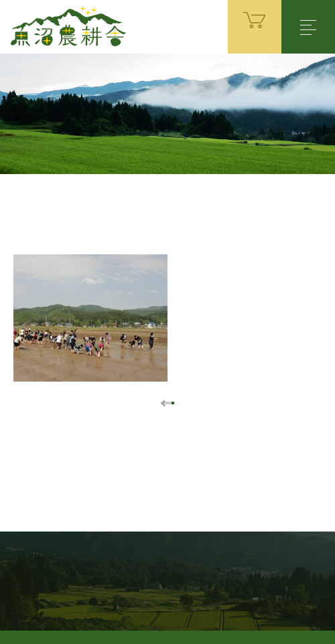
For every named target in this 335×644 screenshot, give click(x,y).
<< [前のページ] (161, 403)
